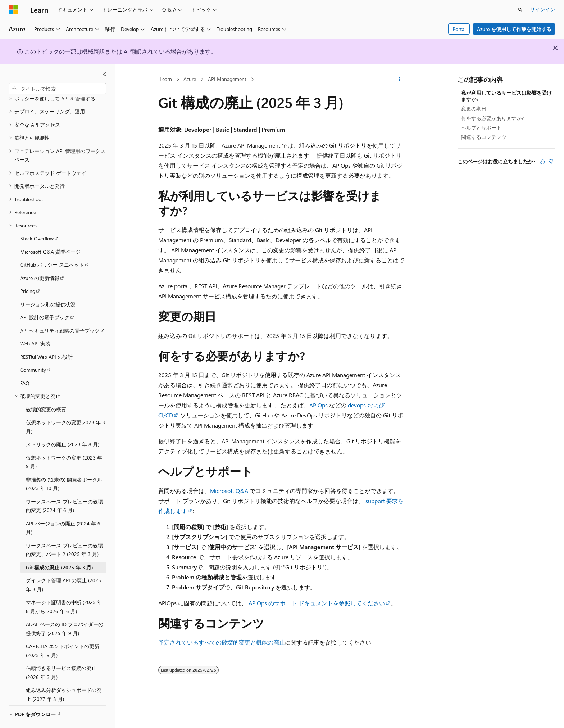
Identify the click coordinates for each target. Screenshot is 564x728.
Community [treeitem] (33, 350)
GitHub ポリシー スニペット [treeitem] (52, 245)
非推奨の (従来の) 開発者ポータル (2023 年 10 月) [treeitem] (64, 464)
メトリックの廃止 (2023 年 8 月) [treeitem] (63, 424)
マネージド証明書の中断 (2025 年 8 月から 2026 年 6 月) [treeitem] (64, 587)
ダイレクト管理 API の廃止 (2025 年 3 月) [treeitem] (63, 565)
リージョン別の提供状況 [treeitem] (48, 284)
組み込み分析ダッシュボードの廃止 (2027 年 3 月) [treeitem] (64, 675)
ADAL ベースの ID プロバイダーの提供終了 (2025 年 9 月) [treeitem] (65, 609)
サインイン (543, 9)
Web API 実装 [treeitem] (35, 324)
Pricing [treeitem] (28, 271)
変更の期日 (474, 108)
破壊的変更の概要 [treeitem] (46, 390)
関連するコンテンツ (484, 137)
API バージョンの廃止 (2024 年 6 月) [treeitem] (63, 508)
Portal (459, 29)
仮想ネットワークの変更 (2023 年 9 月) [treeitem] (64, 442)
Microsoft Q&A (229, 491)
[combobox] (57, 89)
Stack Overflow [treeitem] (37, 219)
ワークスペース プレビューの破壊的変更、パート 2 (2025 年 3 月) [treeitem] (64, 530)
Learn (166, 79)
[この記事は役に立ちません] (551, 162)
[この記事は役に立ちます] (542, 162)
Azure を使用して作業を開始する (514, 29)
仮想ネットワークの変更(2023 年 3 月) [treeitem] (65, 407)
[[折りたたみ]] (104, 74)
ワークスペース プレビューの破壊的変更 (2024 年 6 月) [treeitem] (64, 486)
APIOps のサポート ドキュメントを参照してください (317, 603)
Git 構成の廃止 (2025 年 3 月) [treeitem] (60, 548)
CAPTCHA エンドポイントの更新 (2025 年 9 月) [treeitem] (63, 631)
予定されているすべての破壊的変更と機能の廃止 (222, 642)
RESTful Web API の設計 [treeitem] (46, 337)
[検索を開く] (520, 10)
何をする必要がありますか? (492, 118)
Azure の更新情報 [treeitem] (40, 258)
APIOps (319, 405)
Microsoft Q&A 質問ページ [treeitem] (50, 232)
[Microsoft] (13, 10)
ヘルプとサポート (481, 128)
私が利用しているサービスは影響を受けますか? (506, 96)
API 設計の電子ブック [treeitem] (45, 297)
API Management (227, 79)
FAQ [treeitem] (25, 363)
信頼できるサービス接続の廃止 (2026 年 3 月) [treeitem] (61, 653)
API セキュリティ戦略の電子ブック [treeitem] (60, 311)
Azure (190, 79)
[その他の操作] (399, 80)
